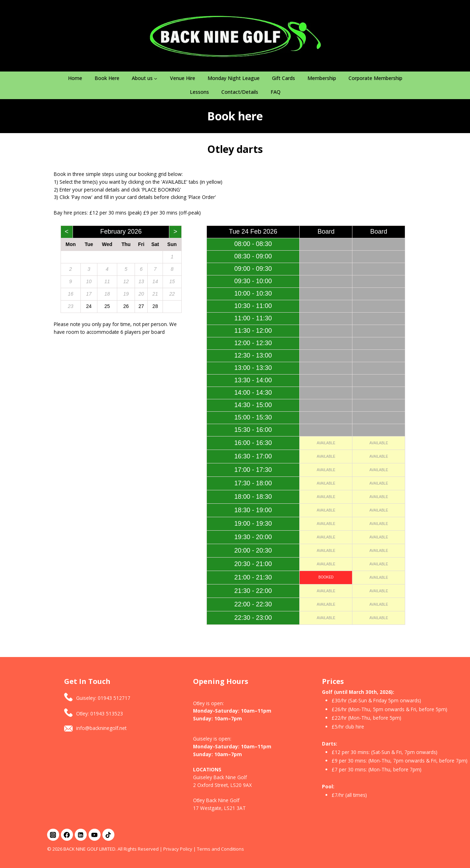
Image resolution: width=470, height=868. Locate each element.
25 (107, 306)
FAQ (276, 92)
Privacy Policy (178, 849)
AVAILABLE (326, 443)
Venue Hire (183, 78)
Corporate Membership (375, 78)
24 (89, 306)
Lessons (199, 92)
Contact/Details (240, 92)
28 (155, 306)
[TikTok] (108, 835)
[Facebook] (67, 835)
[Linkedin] (81, 835)
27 (141, 306)
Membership (322, 78)
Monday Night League (234, 78)
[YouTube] (95, 835)
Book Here (107, 78)
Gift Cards (284, 78)
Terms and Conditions (220, 849)
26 (126, 306)
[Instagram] (53, 835)
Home (75, 78)
